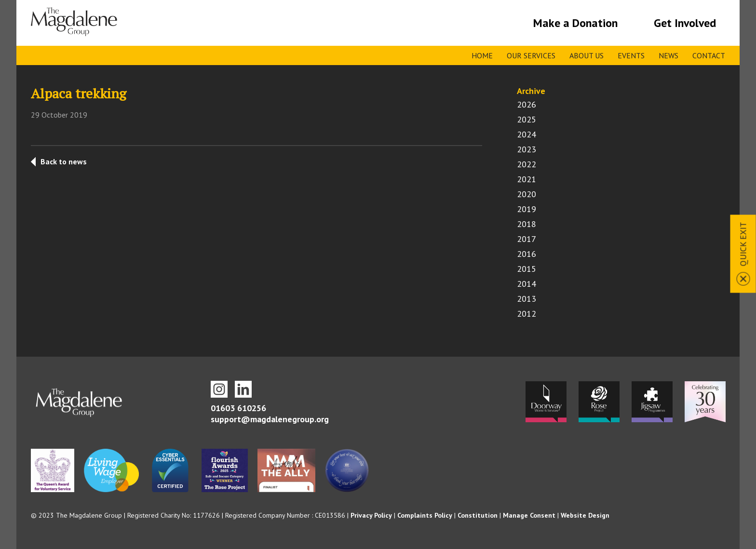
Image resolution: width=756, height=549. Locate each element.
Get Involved (685, 23)
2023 (526, 149)
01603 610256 (238, 408)
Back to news (64, 161)
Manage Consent (529, 515)
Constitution (478, 515)
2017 (526, 239)
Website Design (585, 515)
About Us (587, 55)
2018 (526, 224)
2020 (526, 194)
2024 (526, 134)
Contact (709, 55)
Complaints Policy (425, 515)
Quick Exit (743, 244)
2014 (526, 284)
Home (482, 55)
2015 (526, 269)
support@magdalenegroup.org (270, 419)
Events (631, 55)
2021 (526, 179)
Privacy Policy (371, 515)
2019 (526, 209)
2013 (526, 299)
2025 (526, 119)
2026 (526, 104)
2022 (526, 164)
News (668, 55)
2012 (526, 314)
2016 (526, 254)
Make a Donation (575, 23)
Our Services (531, 55)
